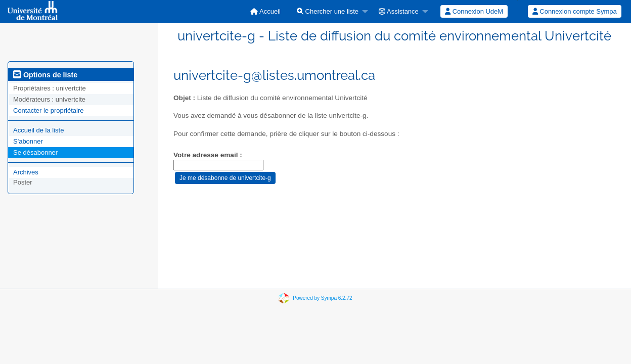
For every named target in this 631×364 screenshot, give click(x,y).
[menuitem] (265, 11)
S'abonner (28, 141)
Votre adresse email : (208, 155)
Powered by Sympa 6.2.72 (322, 298)
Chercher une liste (328, 11)
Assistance (399, 11)
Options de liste (45, 75)
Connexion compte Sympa (575, 11)
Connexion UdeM (474, 11)
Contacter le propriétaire (48, 110)
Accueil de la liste (38, 130)
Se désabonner (35, 152)
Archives (26, 172)
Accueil (265, 11)
